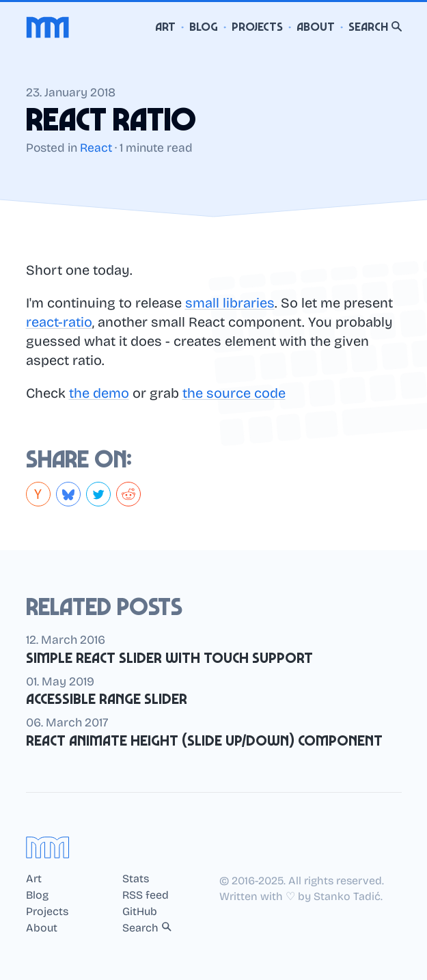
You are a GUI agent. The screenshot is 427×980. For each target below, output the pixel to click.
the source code (234, 393)
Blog (204, 27)
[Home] (48, 27)
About (316, 27)
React (96, 148)
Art (165, 27)
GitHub (140, 912)
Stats (136, 879)
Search (375, 27)
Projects (257, 27)
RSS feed (146, 895)
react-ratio (59, 322)
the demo (99, 393)
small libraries (230, 303)
